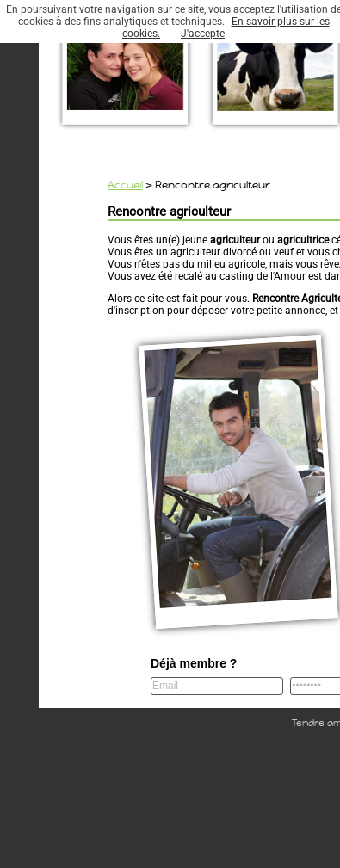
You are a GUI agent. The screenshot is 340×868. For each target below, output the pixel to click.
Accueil (125, 185)
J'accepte (203, 34)
